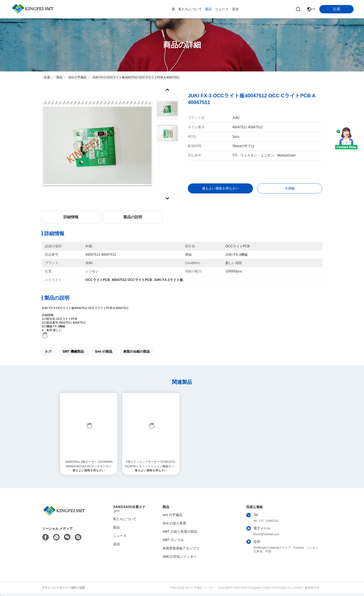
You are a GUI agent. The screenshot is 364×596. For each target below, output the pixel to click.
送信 (235, 9)
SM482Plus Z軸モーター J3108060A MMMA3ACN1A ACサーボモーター (89, 464)
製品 (209, 9)
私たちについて (190, 9)
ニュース (222, 9)
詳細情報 (71, 217)
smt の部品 (104, 351)
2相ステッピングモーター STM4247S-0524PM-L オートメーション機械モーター (151, 464)
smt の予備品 (77, 77)
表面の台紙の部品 (136, 351)
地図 (82, 588)
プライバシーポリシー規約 (59, 588)
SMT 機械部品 (73, 351)
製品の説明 (133, 217)
